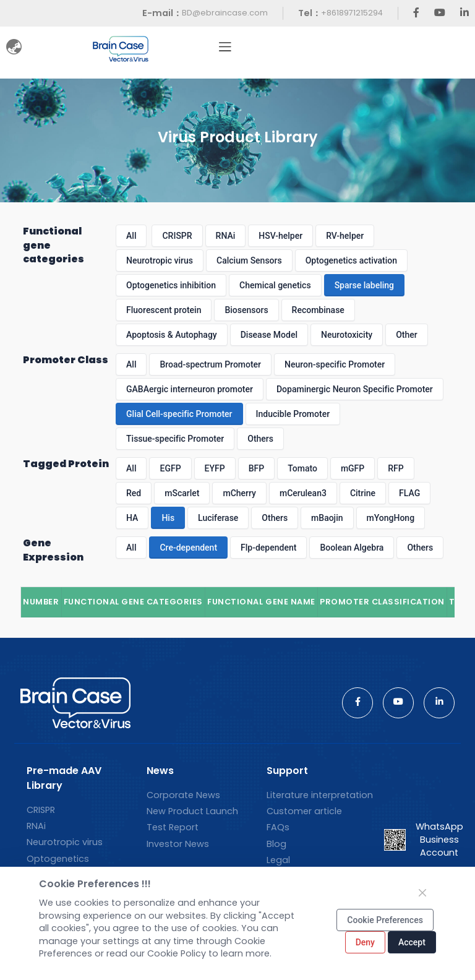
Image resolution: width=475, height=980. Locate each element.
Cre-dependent (188, 548)
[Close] (422, 893)
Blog (276, 844)
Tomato (302, 468)
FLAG (409, 493)
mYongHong (391, 518)
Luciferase (218, 518)
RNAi (226, 236)
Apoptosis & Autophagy (172, 335)
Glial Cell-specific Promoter (179, 414)
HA (132, 518)
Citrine (363, 493)
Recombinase (318, 310)
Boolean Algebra (352, 548)
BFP (256, 468)
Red (134, 493)
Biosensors (246, 310)
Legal (278, 860)
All (131, 236)
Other (407, 335)
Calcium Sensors (249, 260)
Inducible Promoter (293, 414)
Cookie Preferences (385, 920)
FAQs (278, 827)
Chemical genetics (275, 285)
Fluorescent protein (164, 310)
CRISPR (177, 236)
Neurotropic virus (160, 260)
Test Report (173, 827)
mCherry (239, 493)
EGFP (170, 468)
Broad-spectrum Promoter (210, 364)
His (168, 518)
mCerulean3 (303, 493)
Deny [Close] (365, 942)
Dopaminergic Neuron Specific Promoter (355, 389)
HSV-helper (280, 236)
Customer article (304, 811)
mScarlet (182, 493)
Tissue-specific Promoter (175, 439)
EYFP (215, 468)
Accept (412, 942)
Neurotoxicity (347, 335)
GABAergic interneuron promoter (190, 389)
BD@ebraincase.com (225, 13)
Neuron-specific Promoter (335, 364)
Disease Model (269, 335)
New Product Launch (192, 811)
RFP (396, 468)
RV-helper (345, 236)
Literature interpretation (320, 795)
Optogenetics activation (351, 260)
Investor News (178, 844)
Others (260, 439)
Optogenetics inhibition (171, 285)
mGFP (353, 468)
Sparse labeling (364, 285)
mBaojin (327, 518)
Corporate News (183, 795)
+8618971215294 (352, 13)
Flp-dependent (268, 548)
